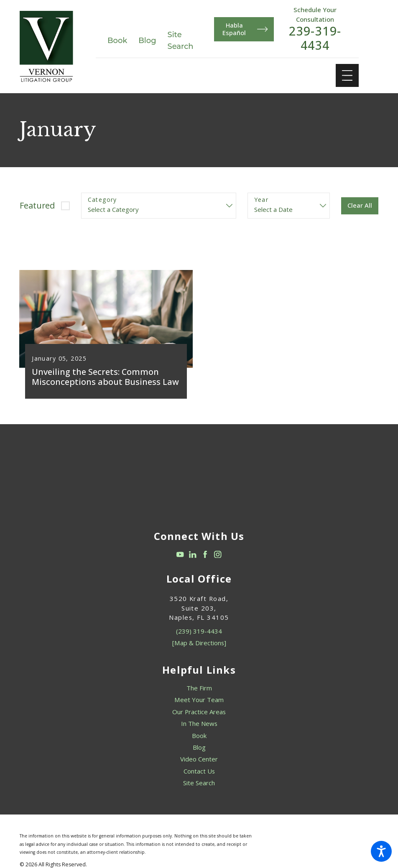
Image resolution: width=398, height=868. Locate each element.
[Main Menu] (347, 75)
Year (262, 200)
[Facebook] (205, 567)
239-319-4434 (315, 38)
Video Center (199, 771)
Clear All (360, 205)
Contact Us (199, 784)
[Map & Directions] (199, 655)
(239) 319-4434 (199, 644)
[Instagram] (218, 567)
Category (102, 200)
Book (117, 41)
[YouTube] (180, 567)
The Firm (199, 700)
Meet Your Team (199, 712)
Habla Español (245, 29)
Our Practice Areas (199, 724)
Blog (147, 41)
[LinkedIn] (193, 567)
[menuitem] (199, 700)
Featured (37, 205)
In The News (199, 736)
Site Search (199, 795)
